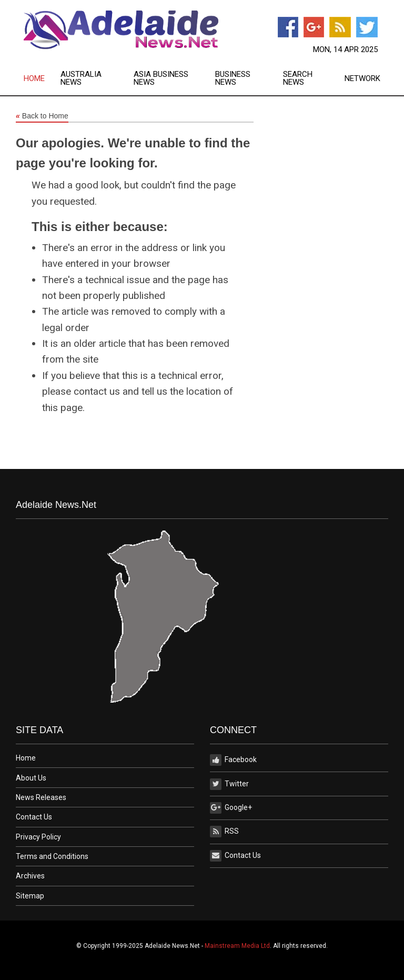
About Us (31, 778)
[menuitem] (42, 78)
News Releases (41, 797)
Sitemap (30, 896)
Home (34, 79)
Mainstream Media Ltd (237, 946)
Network (362, 79)
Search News (298, 78)
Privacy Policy (38, 837)
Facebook (233, 760)
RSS (224, 832)
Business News (233, 78)
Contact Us (34, 817)
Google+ (231, 808)
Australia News (81, 78)
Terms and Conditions (52, 856)
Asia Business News (161, 78)
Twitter (229, 784)
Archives (30, 876)
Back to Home (42, 116)
